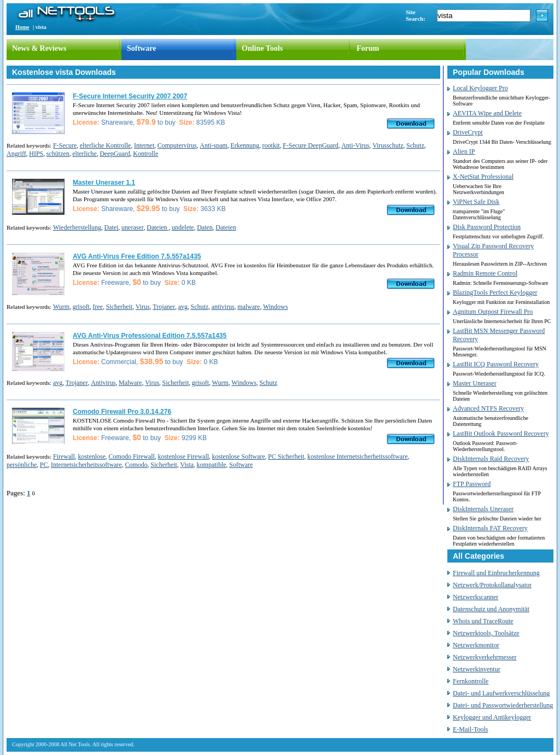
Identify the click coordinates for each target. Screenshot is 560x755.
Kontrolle (145, 154)
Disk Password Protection (487, 227)
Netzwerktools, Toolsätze (486, 633)
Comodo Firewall (132, 456)
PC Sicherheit (286, 456)
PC (44, 465)
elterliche (84, 154)
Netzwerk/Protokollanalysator (492, 585)
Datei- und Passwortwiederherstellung (503, 705)
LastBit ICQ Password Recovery (496, 364)
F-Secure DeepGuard (311, 145)
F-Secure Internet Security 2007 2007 (130, 96)
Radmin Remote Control (485, 273)
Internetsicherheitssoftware (86, 465)
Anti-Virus (355, 145)
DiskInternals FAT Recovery (490, 528)
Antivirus (103, 383)
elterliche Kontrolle (106, 145)
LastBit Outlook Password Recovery (501, 434)
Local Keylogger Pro (480, 88)
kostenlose (92, 456)
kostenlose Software (239, 456)
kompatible (212, 465)
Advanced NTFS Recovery (488, 408)
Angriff (16, 154)
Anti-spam (214, 145)
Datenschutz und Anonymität (491, 609)
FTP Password (472, 484)
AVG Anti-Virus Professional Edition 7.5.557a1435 (150, 336)
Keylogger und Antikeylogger (492, 717)
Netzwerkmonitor (476, 645)
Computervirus (177, 145)
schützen (58, 154)
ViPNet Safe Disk (476, 202)
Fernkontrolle (471, 681)
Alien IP (464, 151)
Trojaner (164, 307)
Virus (143, 307)
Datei (112, 227)
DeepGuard (115, 154)
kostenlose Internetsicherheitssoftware (358, 456)
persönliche (22, 465)
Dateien (157, 227)
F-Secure (65, 145)
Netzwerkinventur (477, 669)
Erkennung (245, 145)
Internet (144, 145)
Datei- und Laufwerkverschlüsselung (501, 693)
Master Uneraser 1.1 (104, 183)
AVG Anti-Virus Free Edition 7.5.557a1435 (137, 256)
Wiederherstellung (77, 227)
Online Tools (262, 48)
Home (22, 27)
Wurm (61, 307)
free (98, 307)
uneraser (133, 227)
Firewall (64, 456)
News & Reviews (39, 48)
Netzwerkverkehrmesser (485, 657)
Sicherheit (119, 307)
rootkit (271, 145)
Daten (205, 227)
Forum (368, 48)
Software (141, 48)
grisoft (81, 307)
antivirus (223, 307)
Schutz (415, 145)
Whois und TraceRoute (483, 621)
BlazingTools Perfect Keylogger (495, 292)
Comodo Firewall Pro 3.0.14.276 (122, 412)
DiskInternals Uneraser (483, 509)
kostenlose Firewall (183, 456)
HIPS (36, 154)
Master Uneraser (475, 383)
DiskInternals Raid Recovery (491, 459)
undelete (183, 227)
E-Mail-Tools (470, 729)
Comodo (136, 465)
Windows (276, 307)
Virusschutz (388, 145)
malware (249, 307)
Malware (130, 383)
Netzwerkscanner (476, 597)
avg (183, 307)
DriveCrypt (468, 132)
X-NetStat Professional (483, 177)
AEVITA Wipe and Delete (487, 113)
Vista (187, 465)
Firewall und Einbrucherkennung (496, 573)
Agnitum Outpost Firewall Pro (493, 312)
